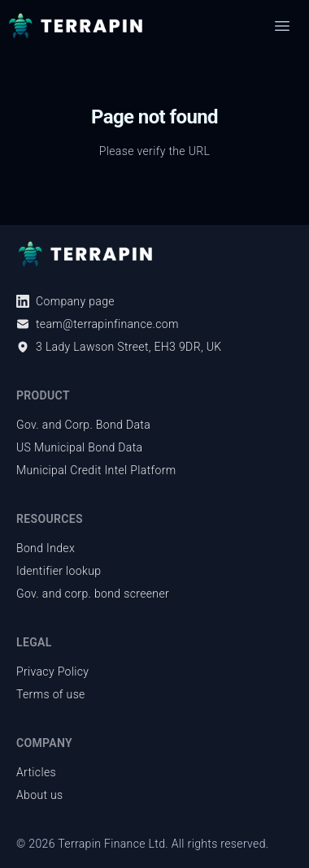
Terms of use (51, 694)
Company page (65, 301)
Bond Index (46, 548)
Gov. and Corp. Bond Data (83, 425)
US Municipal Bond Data (79, 447)
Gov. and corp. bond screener (93, 594)
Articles (36, 772)
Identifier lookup (59, 571)
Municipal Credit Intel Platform (96, 470)
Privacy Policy (52, 672)
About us (40, 795)
